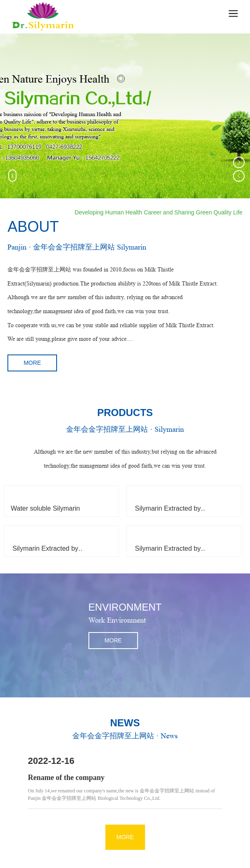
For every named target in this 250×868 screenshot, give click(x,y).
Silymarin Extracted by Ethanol (45, 552)
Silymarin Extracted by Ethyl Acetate (168, 512)
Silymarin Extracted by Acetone (168, 552)
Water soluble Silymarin (45, 508)
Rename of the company (66, 778)
